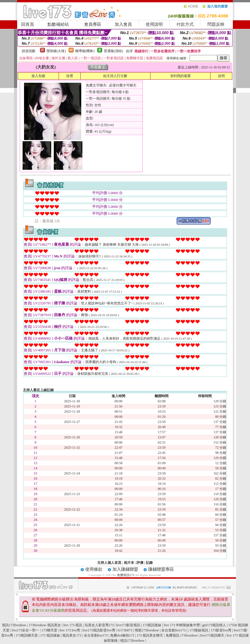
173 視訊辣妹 (50, 635)
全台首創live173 (173, 630)
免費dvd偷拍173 (122, 635)
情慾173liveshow (147, 630)
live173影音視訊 (128, 625)
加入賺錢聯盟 (125, 569)
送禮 (70, 76)
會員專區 (93, 24)
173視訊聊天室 (27, 635)
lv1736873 (125, 630)
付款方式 (185, 24)
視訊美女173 (72, 635)
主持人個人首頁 (109, 563)
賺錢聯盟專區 (161, 569)
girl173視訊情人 (214, 625)
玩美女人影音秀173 (99, 625)
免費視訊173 (126, 575)
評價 (140, 563)
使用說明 (154, 24)
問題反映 (216, 24)
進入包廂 (38, 76)
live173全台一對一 (25, 630)
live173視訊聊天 (212, 635)
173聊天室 (49, 630)
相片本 (129, 563)
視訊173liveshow (14, 625)
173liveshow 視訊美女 (45, 625)
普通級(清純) (114, 51)
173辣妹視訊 (199, 630)
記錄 (149, 563)
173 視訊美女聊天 (150, 635)
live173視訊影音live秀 (99, 630)
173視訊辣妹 (152, 625)
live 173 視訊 (73, 625)
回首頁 (28, 24)
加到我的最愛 (180, 76)
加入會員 (123, 24)
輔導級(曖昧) (85, 51)
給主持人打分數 (115, 76)
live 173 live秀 (70, 630)
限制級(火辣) (56, 51)
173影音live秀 (221, 630)
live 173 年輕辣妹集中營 (182, 625)
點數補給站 (58, 24)
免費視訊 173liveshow (182, 635)
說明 (221, 76)
